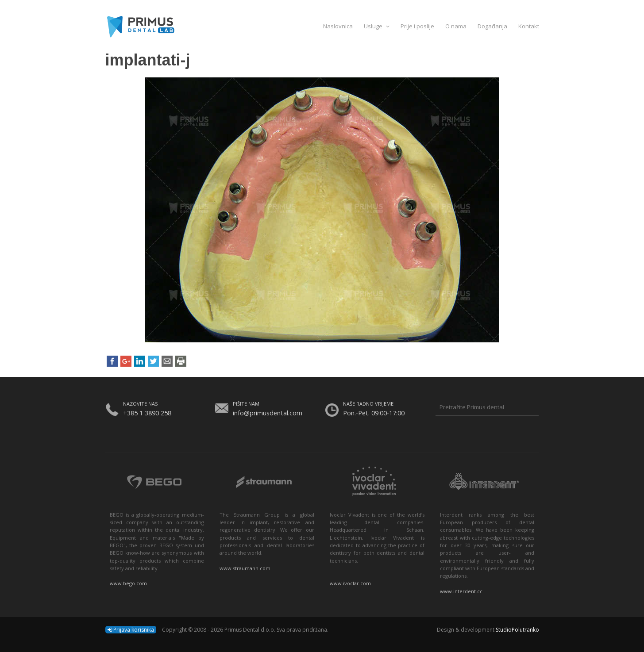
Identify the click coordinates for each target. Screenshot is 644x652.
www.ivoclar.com (350, 583)
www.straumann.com (245, 568)
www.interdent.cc (461, 591)
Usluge (377, 26)
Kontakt (529, 26)
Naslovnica (338, 26)
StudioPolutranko (517, 630)
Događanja (492, 26)
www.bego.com (128, 583)
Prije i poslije (417, 26)
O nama (456, 26)
